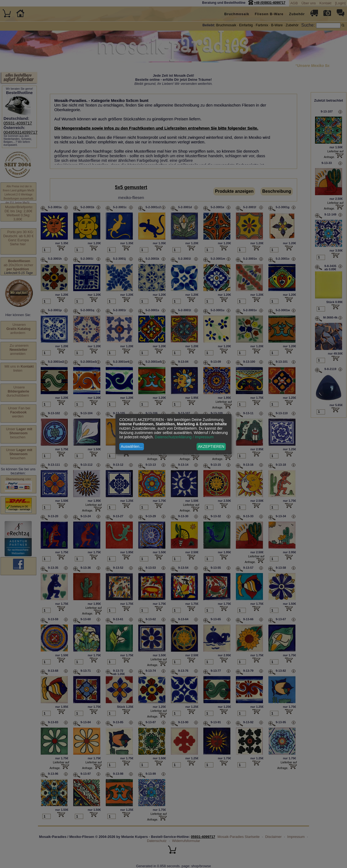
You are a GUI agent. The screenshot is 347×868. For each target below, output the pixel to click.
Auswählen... (132, 446)
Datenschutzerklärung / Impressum (184, 437)
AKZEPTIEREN (211, 446)
